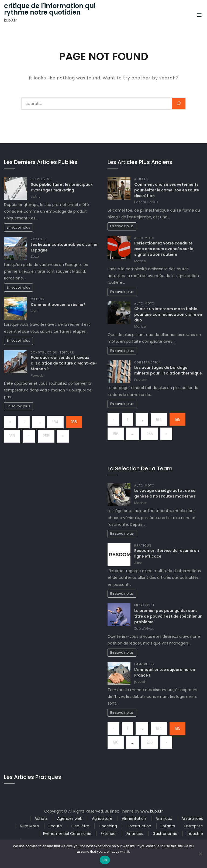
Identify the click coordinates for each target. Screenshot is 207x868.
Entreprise (41, 179)
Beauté (55, 826)
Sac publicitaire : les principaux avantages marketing (62, 187)
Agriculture (102, 818)
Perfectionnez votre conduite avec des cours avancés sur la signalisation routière (164, 249)
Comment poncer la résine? (58, 304)
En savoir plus (18, 227)
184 (55, 422)
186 (12, 436)
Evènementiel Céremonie (67, 834)
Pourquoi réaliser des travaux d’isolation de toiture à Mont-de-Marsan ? (64, 363)
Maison (38, 299)
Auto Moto (144, 238)
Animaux (164, 818)
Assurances (192, 818)
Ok (105, 860)
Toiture (67, 353)
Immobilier (145, 664)
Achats (141, 179)
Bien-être (80, 826)
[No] (200, 854)
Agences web (70, 818)
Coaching (108, 826)
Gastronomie (165, 834)
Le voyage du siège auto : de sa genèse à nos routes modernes (165, 493)
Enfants (168, 826)
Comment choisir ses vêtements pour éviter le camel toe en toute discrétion (167, 190)
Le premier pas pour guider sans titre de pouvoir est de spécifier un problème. (168, 616)
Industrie (195, 834)
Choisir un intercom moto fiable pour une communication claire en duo (168, 314)
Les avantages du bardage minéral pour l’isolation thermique (168, 370)
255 (46, 436)
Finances (135, 834)
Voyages (39, 239)
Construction (44, 353)
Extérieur (109, 834)
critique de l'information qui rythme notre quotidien (50, 9)
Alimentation (134, 818)
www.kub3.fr (152, 811)
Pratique (143, 546)
